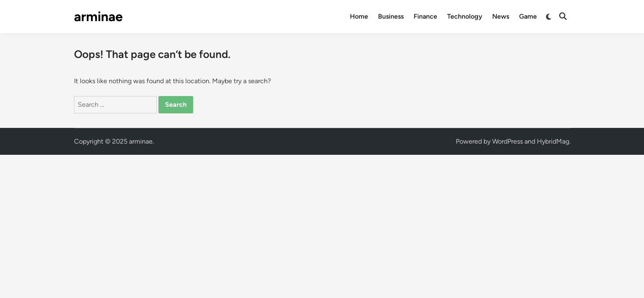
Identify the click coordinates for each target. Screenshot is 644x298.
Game (528, 16)
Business (391, 16)
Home (359, 16)
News (501, 16)
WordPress (508, 141)
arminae (98, 17)
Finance (425, 16)
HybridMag (553, 141)
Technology (465, 16)
